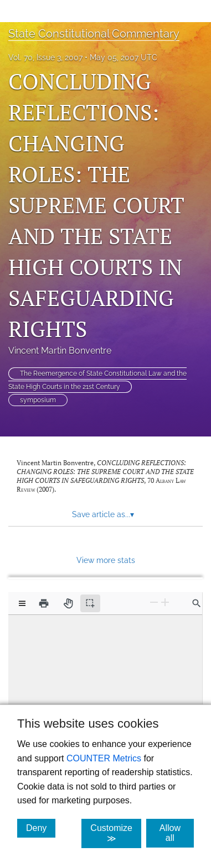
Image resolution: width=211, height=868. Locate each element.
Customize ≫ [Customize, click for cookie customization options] (116, 833)
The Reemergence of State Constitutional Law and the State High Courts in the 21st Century (97, 380)
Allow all (177, 833)
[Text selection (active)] (90, 603)
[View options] (22, 603)
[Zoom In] (165, 603)
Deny (41, 828)
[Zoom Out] (154, 603)
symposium (38, 400)
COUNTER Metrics (104, 758)
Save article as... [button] (103, 514)
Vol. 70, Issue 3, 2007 (45, 57)
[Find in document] (197, 603)
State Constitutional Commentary (94, 34)
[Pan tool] (68, 603)
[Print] (44, 603)
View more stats (106, 560)
